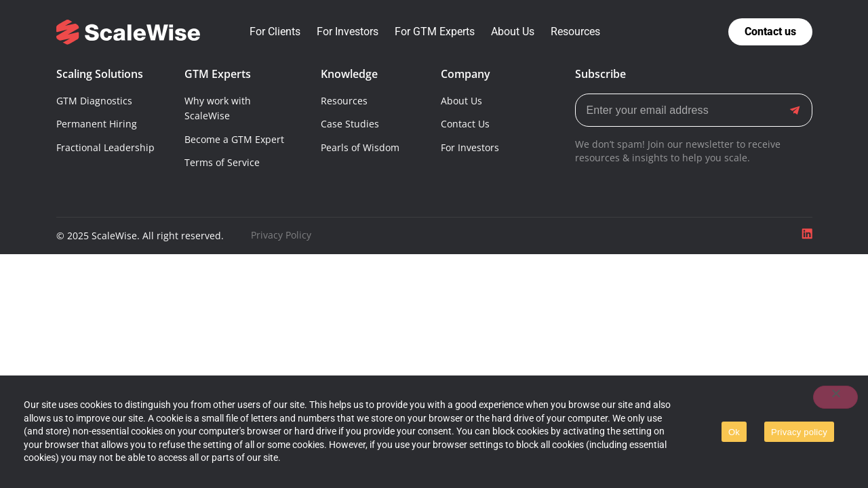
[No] (835, 397)
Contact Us (465, 124)
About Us (461, 101)
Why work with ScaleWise (218, 108)
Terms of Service (222, 162)
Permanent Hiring (97, 124)
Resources (344, 101)
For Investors (470, 147)
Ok (734, 432)
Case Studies (350, 124)
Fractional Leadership (105, 147)
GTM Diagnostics (94, 101)
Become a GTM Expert (234, 139)
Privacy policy (799, 432)
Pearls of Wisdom (360, 147)
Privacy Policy (281, 235)
